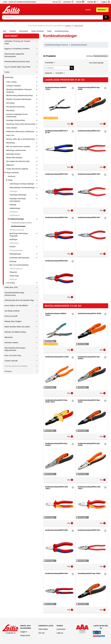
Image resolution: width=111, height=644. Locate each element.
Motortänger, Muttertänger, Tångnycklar (19, 235)
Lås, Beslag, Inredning (12, 311)
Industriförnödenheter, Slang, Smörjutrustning (14, 294)
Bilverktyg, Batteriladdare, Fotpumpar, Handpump (19, 91)
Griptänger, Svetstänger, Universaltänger (18, 200)
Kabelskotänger (15, 208)
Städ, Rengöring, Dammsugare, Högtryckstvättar (15, 349)
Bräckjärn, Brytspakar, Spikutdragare (19, 99)
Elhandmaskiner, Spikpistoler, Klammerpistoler (14, 55)
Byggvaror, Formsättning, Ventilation (17, 49)
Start (5, 31)
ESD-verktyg (10, 103)
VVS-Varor (8, 371)
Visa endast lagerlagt (98, 63)
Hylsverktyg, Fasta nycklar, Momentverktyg (21, 124)
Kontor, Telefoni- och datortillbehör (16, 306)
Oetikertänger (14, 243)
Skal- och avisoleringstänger (19, 265)
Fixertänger (13, 191)
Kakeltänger (14, 212)
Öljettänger (13, 279)
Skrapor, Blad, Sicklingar (14, 158)
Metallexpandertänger (17, 230)
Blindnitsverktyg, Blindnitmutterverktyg (19, 95)
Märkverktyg (10, 143)
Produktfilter (49, 63)
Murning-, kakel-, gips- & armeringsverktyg (20, 139)
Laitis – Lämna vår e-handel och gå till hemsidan (21, 2)
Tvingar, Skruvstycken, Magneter (17, 169)
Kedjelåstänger (15, 215)
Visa (70, 124)
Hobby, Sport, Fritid (11, 287)
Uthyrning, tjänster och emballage (16, 366)
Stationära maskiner (11, 343)
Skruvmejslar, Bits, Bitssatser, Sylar (18, 161)
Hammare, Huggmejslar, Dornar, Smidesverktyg (17, 115)
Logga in (24, 632)
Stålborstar (10, 165)
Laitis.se (60, 633)
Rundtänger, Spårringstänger (19, 258)
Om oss (57, 2)
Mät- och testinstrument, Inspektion (18, 147)
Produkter (13, 31)
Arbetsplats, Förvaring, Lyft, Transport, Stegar (18, 42)
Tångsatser (13, 272)
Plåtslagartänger (15, 254)
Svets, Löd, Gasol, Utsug (13, 355)
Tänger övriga (14, 276)
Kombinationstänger (62, 31)
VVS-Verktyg (10, 283)
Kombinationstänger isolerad (21, 223)
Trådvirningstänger (16, 269)
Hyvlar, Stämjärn (12, 128)
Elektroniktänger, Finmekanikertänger (22, 188)
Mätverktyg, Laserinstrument (16, 150)
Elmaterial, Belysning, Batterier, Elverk (17, 62)
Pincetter (13, 247)
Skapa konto (25, 635)
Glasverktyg (10, 110)
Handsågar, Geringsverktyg (15, 120)
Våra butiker (43, 629)
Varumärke (59, 73)
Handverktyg (24, 31)
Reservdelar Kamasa (13, 154)
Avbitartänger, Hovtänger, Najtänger (22, 184)
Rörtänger (13, 261)
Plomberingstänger (16, 250)
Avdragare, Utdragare (14, 86)
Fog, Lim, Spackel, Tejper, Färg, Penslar (18, 67)
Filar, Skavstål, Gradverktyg (15, 107)
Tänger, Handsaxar (38, 31)
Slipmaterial (9, 337)
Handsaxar (12, 176)
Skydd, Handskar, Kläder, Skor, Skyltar (17, 327)
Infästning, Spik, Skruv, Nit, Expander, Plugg (19, 300)
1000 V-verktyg (11, 82)
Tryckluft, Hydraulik (11, 361)
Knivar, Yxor (10, 135)
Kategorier (48, 73)
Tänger (49, 31)
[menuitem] (93, 2)
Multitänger (13, 239)
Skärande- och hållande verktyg (15, 332)
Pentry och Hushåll (11, 316)
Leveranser (68, 2)
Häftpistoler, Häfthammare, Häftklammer (20, 132)
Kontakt (80, 2)
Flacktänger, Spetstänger (18, 195)
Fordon (7, 72)
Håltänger (13, 205)
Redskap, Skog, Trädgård (13, 321)
